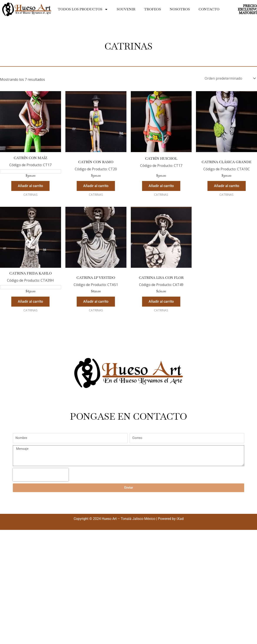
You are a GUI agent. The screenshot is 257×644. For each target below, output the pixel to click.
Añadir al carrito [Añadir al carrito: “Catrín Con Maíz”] (30, 186)
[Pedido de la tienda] (230, 78)
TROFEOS (153, 9)
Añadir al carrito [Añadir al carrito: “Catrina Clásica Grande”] (227, 186)
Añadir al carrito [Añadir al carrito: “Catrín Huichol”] (161, 186)
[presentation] (41, 475)
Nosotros (180, 9)
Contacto (209, 9)
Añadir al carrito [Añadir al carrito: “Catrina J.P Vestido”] (96, 301)
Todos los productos (83, 9)
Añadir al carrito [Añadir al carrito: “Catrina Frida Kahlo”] (30, 301)
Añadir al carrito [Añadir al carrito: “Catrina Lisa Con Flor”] (161, 301)
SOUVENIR (126, 9)
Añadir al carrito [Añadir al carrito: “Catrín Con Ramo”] (96, 186)
